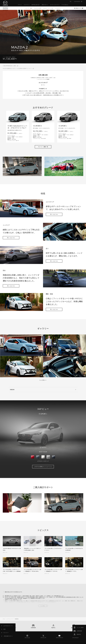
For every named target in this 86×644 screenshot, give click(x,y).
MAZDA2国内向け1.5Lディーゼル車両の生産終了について (17, 68)
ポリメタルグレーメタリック (54, 444)
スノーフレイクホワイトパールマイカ (43, 444)
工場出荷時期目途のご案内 (9, 66)
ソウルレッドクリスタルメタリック (33, 444)
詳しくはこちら (54, 202)
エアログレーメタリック (48, 444)
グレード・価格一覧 (43, 134)
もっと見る (43, 593)
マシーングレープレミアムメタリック (38, 444)
